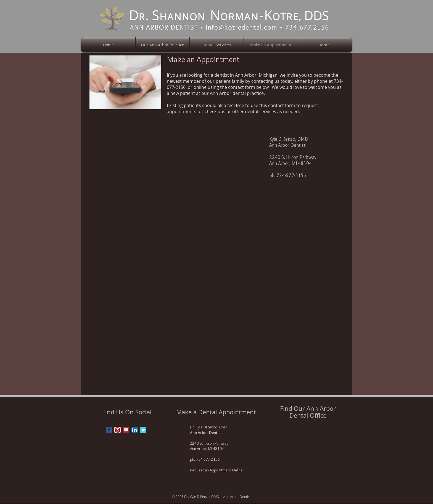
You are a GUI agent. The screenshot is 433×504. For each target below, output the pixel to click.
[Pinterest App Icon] (118, 430)
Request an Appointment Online (216, 470)
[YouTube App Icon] (126, 430)
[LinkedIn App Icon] (135, 430)
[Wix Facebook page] (109, 430)
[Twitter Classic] (143, 430)
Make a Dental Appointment (216, 412)
